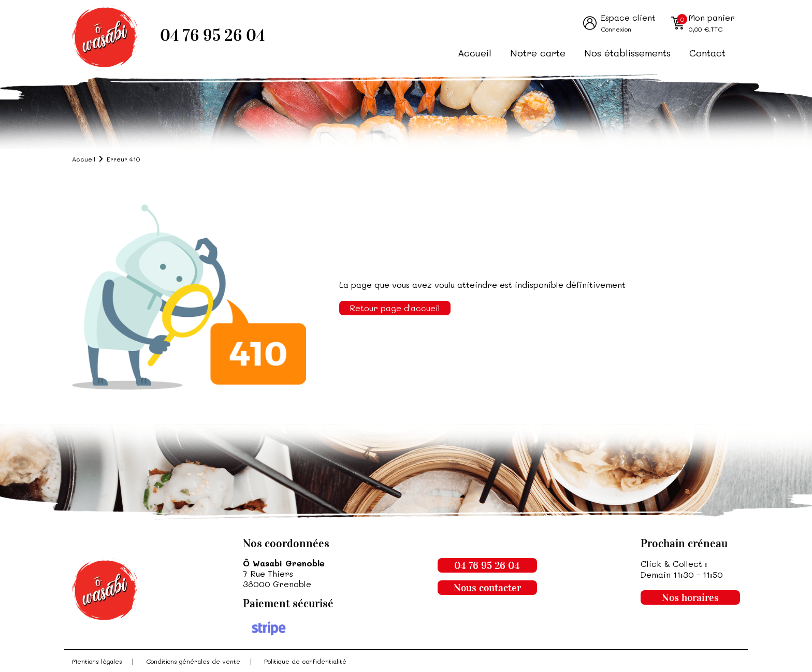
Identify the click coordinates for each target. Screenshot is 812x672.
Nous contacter (487, 588)
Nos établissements (627, 53)
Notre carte (538, 53)
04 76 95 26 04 (213, 35)
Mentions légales (97, 661)
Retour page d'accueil (395, 308)
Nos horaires (690, 597)
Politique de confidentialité (305, 661)
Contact (707, 53)
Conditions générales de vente (193, 661)
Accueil (475, 53)
